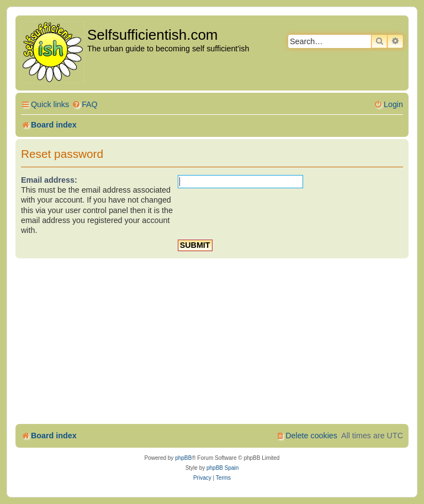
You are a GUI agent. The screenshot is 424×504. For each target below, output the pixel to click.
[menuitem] (85, 105)
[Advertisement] (212, 341)
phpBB (183, 458)
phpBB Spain (222, 468)
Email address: (49, 180)
